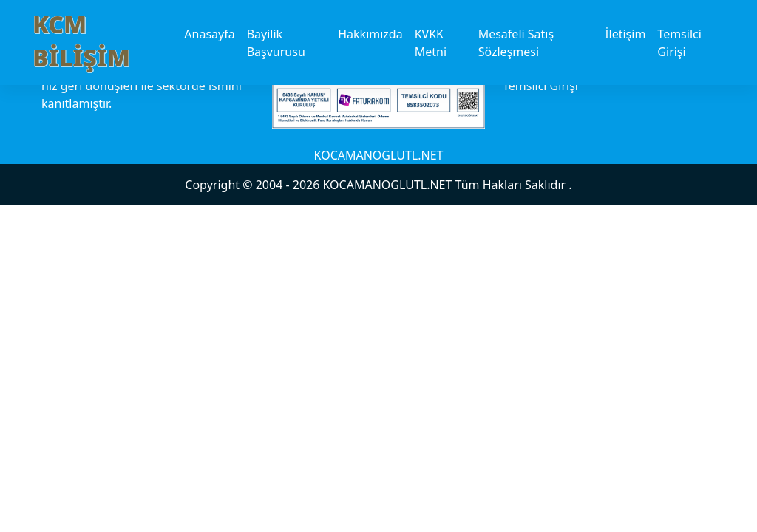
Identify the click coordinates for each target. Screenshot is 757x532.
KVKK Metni (431, 43)
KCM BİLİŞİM (81, 41)
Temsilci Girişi (679, 43)
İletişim (625, 34)
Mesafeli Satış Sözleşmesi (516, 43)
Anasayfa (209, 34)
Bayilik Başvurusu (276, 43)
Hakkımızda (370, 34)
